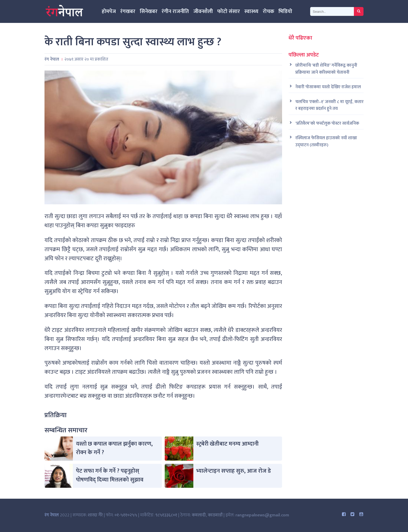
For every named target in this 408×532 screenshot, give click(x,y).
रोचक (269, 11)
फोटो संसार (229, 11)
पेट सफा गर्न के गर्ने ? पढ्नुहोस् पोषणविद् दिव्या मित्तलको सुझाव (110, 475)
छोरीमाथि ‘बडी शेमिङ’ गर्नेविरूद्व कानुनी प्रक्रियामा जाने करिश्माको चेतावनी (326, 69)
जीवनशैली (203, 11)
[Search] (332, 11)
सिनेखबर (149, 11)
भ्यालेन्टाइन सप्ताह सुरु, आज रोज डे (234, 471)
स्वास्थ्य (251, 11)
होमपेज (109, 11)
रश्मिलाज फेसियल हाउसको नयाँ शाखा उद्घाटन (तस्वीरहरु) (326, 142)
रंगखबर (128, 11)
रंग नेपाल (52, 515)
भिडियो (285, 11)
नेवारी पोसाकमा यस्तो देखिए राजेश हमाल (328, 87)
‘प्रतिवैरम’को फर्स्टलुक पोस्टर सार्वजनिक (327, 123)
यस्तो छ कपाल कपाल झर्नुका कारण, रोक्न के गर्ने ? (114, 448)
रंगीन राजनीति (175, 11)
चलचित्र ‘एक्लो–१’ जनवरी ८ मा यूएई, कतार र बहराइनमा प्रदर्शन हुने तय (329, 105)
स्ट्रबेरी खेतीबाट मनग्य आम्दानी (227, 444)
